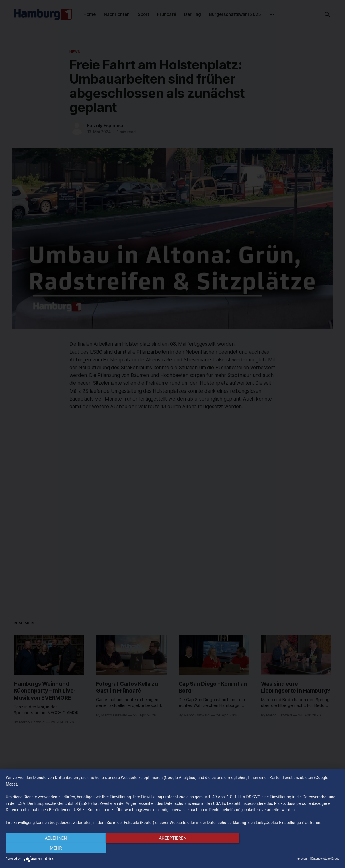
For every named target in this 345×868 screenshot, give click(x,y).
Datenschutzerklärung (325, 859)
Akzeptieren (172, 848)
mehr (289, 848)
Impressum (302, 859)
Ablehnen (56, 848)
